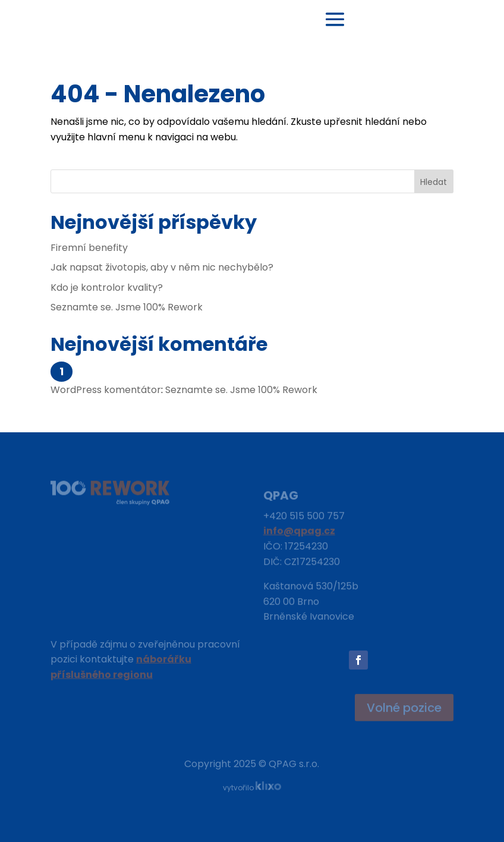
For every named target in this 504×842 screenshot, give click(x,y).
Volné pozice (404, 708)
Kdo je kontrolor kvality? (107, 288)
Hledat (434, 182)
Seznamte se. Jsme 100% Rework (127, 307)
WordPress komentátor (106, 390)
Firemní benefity (89, 248)
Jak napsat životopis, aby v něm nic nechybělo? (162, 267)
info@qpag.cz (299, 533)
